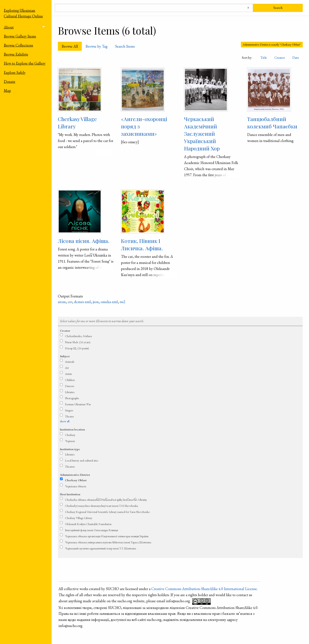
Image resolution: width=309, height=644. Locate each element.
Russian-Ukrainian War (78, 404)
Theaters (70, 467)
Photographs (72, 398)
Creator (280, 58)
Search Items (125, 46)
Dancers (69, 386)
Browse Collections (18, 45)
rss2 (123, 302)
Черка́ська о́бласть (76, 486)
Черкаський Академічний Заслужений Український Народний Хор (202, 134)
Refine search (180, 313)
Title (264, 58)
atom (62, 302)
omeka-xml (109, 302)
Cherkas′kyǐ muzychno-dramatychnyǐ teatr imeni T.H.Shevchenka (101, 506)
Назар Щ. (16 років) (77, 348)
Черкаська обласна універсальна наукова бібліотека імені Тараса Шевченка (108, 542)
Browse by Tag (97, 46)
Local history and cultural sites (82, 460)
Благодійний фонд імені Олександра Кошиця (92, 530)
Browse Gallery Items (20, 36)
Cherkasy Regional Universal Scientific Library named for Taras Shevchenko (107, 512)
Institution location (72, 429)
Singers (69, 410)
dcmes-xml (82, 302)
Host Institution (70, 494)
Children (70, 380)
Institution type (70, 449)
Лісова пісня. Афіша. (84, 241)
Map (7, 91)
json (96, 302)
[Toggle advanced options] (248, 8)
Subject (65, 356)
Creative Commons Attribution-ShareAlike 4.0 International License (204, 589)
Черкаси (70, 441)
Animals (70, 362)
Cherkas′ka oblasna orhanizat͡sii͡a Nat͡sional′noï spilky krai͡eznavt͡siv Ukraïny (106, 500)
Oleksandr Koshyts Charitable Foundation (88, 524)
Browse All (70, 46)
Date (296, 58)
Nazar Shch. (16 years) (78, 342)
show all (65, 421)
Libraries (70, 392)
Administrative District (75, 475)
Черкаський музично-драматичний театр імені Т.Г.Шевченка (101, 548)
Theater (69, 416)
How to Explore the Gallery (25, 63)
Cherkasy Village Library (79, 518)
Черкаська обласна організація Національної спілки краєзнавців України (107, 536)
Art (67, 368)
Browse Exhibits (16, 54)
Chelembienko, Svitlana (78, 336)
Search (278, 8)
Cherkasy (70, 435)
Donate (10, 81)
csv (70, 302)
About (9, 27)
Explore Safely (15, 72)
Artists (68, 374)
